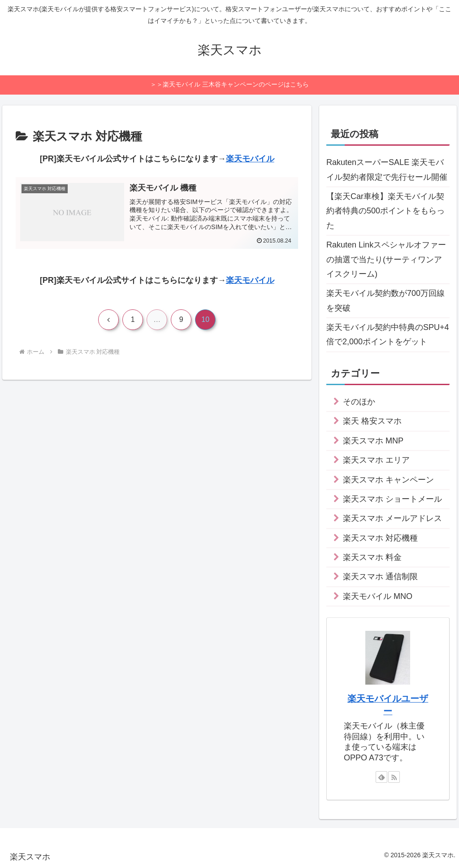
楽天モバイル (250, 159)
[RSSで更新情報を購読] (394, 777)
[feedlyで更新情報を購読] (381, 777)
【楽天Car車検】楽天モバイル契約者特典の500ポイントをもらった (385, 211)
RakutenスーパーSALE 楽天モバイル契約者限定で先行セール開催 (387, 169)
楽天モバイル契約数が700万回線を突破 (385, 300)
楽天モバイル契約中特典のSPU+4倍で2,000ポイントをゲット (388, 334)
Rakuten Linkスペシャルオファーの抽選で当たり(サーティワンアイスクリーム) (386, 259)
